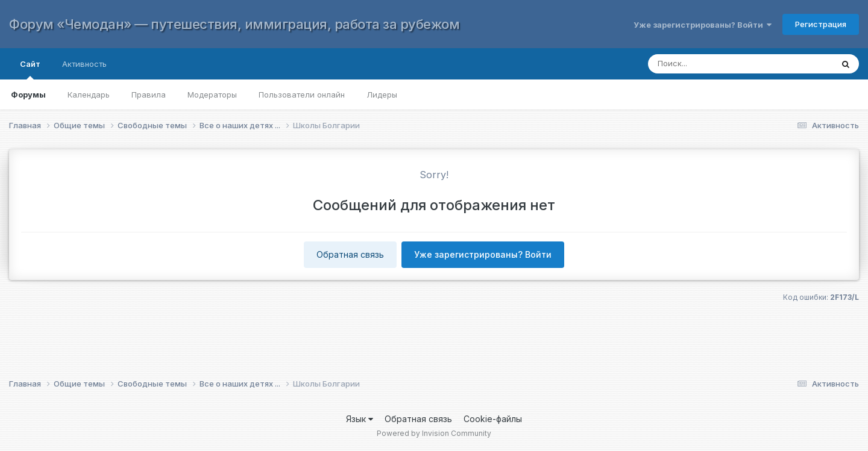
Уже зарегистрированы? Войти (703, 25)
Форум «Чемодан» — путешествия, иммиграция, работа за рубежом (234, 24)
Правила (149, 95)
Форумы (28, 95)
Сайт (30, 69)
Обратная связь (350, 254)
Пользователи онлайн (302, 95)
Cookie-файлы (493, 419)
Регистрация (821, 24)
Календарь (89, 95)
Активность (84, 64)
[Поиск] (728, 64)
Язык (360, 419)
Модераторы (212, 95)
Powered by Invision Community (434, 433)
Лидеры (382, 95)
